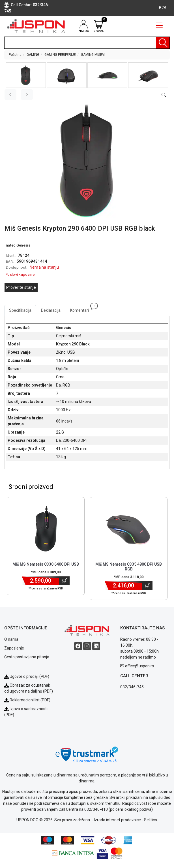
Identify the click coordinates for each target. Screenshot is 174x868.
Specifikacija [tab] (20, 310)
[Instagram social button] (87, 646)
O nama (11, 639)
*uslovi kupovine (20, 274)
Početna (15, 55)
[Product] (46, 529)
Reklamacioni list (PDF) (27, 700)
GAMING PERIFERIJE (60, 55)
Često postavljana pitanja (27, 657)
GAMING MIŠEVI (93, 55)
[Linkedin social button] (96, 646)
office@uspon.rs (139, 666)
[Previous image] (10, 95)
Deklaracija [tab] (51, 310)
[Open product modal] (164, 95)
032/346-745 (132, 687)
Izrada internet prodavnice (117, 820)
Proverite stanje (21, 287)
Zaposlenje (14, 648)
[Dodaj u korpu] (64, 581)
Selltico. (151, 820)
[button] (26, 75)
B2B (163, 8)
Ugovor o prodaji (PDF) (27, 676)
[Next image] (27, 95)
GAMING (33, 55)
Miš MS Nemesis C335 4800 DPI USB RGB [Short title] (129, 567)
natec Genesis (18, 245)
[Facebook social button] (78, 646)
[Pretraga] (163, 43)
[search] (87, 43)
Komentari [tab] (82, 309)
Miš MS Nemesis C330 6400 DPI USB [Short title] (46, 564)
